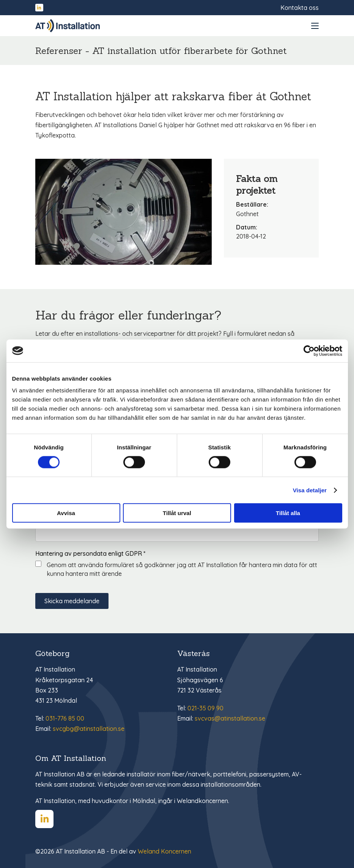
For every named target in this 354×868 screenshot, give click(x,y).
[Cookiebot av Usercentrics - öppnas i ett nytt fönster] (309, 351)
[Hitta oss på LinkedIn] (39, 8)
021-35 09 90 (205, 708)
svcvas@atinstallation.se (230, 718)
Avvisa (66, 513)
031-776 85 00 (65, 718)
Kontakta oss (300, 8)
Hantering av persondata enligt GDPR (90, 553)
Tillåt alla (288, 513)
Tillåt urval (177, 513)
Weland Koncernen (164, 851)
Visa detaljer (310, 490)
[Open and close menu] (315, 26)
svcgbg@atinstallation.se (89, 729)
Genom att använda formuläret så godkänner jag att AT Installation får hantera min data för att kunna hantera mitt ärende (182, 569)
